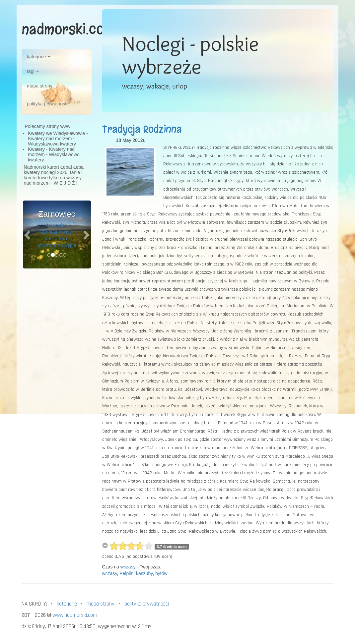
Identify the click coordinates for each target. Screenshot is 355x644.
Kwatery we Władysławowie (56, 133)
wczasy (128, 567)
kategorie (39, 57)
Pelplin (126, 573)
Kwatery (36, 149)
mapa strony (40, 86)
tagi (33, 71)
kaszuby (144, 573)
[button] (28, 234)
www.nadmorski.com (75, 615)
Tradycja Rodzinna (142, 129)
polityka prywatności (48, 104)
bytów (161, 573)
